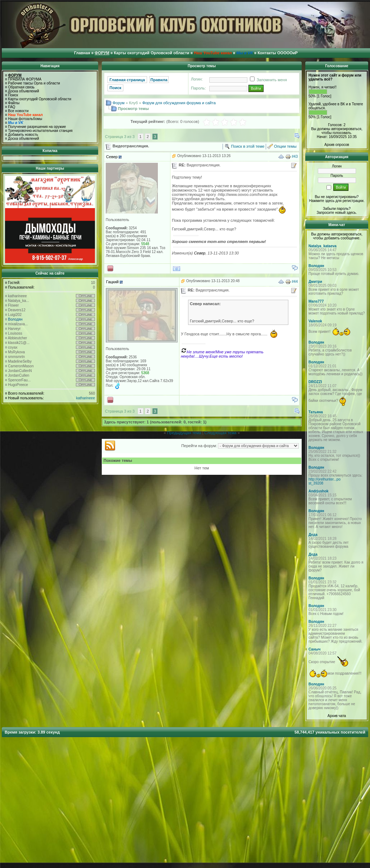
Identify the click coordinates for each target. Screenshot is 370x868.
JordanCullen (19, 375)
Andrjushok (319, 491)
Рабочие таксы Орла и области (34, 83)
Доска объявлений (23, 91)
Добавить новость (23, 135)
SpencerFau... (19, 380)
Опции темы (285, 146)
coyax (13, 347)
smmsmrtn (16, 357)
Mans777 (316, 301)
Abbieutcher (17, 338)
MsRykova (16, 352)
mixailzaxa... (18, 324)
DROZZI (315, 382)
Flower (13, 305)
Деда (313, 535)
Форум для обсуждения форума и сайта (179, 103)
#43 (295, 157)
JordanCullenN (20, 371)
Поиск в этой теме (248, 146)
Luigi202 (15, 315)
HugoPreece (18, 385)
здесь (351, 213)
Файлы (14, 103)
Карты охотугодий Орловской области (40, 99)
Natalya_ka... (18, 301)
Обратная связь (21, 87)
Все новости (18, 111)
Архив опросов (337, 145)
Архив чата (337, 716)
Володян (15, 319)
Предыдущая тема (184, 433)
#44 (295, 281)
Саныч (314, 649)
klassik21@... (19, 343)
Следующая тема (220, 433)
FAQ (12, 107)
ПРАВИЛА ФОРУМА (25, 79)
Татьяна (316, 412)
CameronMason (21, 366)
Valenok (315, 321)
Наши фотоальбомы (25, 119)
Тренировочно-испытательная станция (40, 131)
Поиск (13, 95)
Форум (118, 103)
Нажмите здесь (322, 201)
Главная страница (127, 80)
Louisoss (15, 333)
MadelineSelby (20, 361)
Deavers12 (17, 310)
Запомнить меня (267, 80)
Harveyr (14, 329)
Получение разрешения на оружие (37, 127)
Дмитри (315, 282)
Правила (159, 80)
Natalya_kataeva (323, 246)
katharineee (17, 296)
